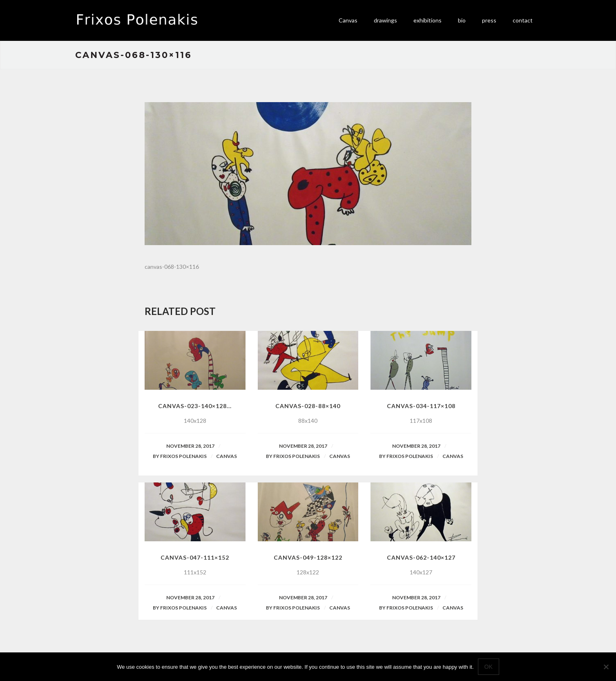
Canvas (227, 456)
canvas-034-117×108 (421, 406)
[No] (606, 667)
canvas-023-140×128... (195, 406)
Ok (489, 667)
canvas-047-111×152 (195, 557)
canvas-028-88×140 (308, 406)
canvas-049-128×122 (308, 557)
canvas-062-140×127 (421, 557)
